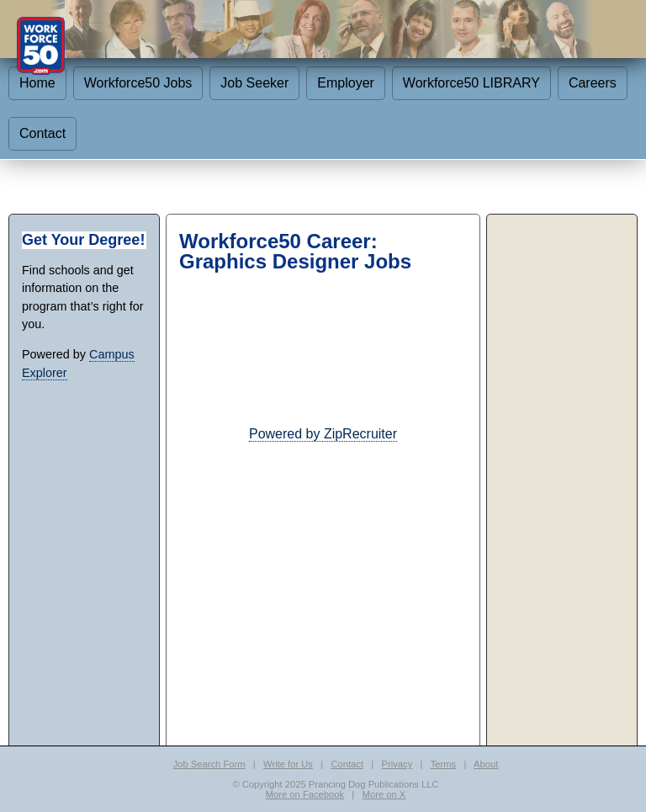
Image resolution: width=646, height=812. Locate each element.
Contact (42, 133)
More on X (384, 794)
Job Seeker (254, 83)
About (486, 764)
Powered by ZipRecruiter (323, 434)
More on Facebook (305, 794)
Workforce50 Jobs (138, 83)
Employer (346, 83)
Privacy (397, 764)
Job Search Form (209, 764)
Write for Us (288, 764)
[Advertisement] (323, 562)
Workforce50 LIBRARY (471, 83)
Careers (593, 83)
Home (37, 83)
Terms (443, 764)
